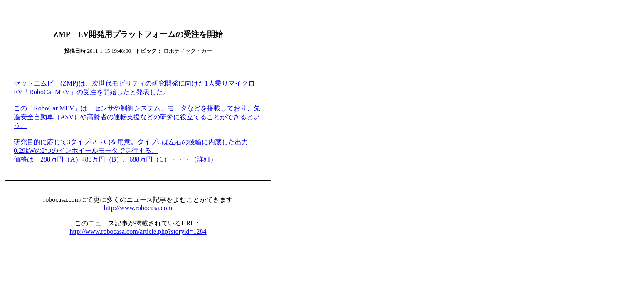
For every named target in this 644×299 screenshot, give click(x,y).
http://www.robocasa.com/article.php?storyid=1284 (138, 232)
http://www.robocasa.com (138, 208)
